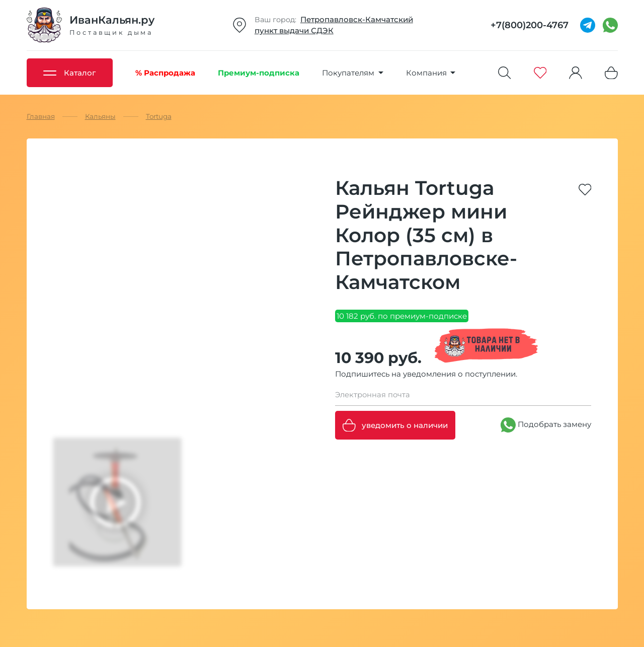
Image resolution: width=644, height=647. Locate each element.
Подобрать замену (546, 425)
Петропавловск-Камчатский (357, 19)
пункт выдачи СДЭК (294, 30)
